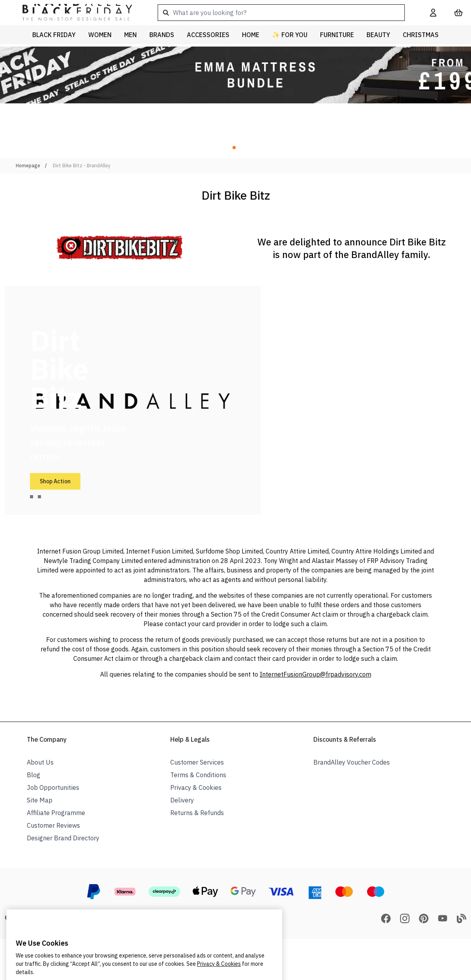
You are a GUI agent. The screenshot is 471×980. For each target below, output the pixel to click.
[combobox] (281, 13)
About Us (40, 762)
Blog (34, 775)
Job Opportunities (53, 787)
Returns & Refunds (197, 813)
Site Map (40, 800)
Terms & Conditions (198, 775)
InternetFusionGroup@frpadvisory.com (316, 674)
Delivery (182, 800)
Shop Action (55, 481)
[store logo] (71, 13)
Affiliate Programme (56, 813)
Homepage (28, 166)
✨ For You (290, 35)
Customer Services (197, 762)
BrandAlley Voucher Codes (352, 762)
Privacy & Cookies (196, 787)
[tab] (32, 497)
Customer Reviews (53, 825)
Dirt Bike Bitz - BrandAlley (82, 166)
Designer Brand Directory (63, 838)
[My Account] (433, 13)
